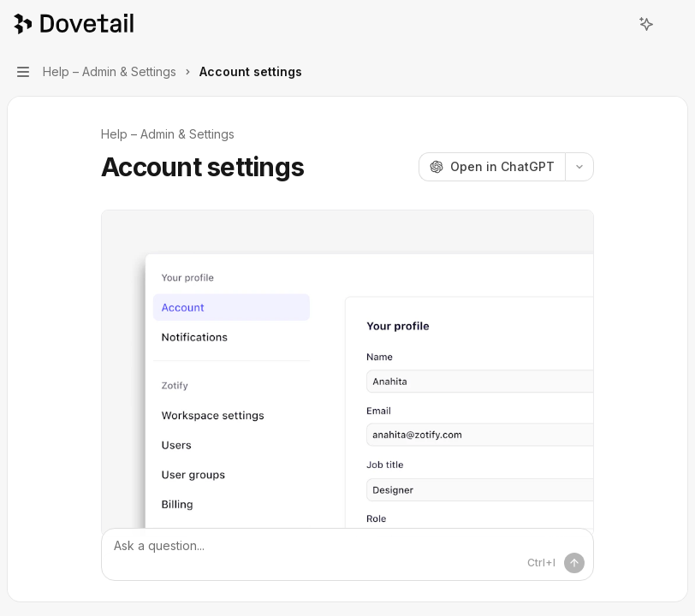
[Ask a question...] (347, 554)
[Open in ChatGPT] (492, 167)
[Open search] (615, 24)
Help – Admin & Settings (168, 134)
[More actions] (673, 24)
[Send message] (574, 563)
